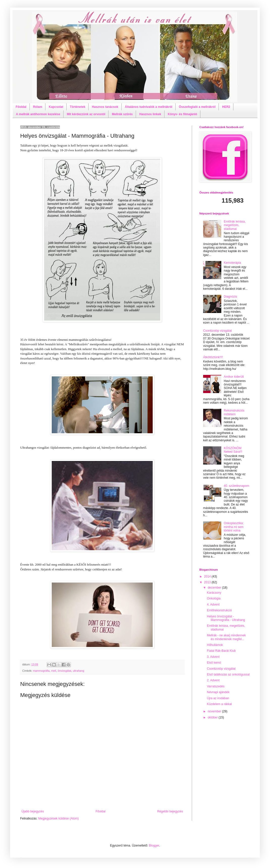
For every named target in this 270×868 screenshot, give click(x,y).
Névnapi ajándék (218, 692)
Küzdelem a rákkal (219, 704)
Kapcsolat (56, 107)
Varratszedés (216, 686)
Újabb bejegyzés (33, 811)
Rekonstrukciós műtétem (234, 412)
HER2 (226, 107)
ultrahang (78, 671)
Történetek (78, 107)
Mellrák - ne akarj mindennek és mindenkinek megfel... (226, 637)
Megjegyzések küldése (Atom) (58, 818)
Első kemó (214, 663)
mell (54, 671)
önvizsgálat (64, 671)
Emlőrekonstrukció (219, 610)
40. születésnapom (237, 486)
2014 (208, 576)
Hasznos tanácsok (105, 107)
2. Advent (213, 680)
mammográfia (41, 671)
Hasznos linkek (150, 114)
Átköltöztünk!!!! (213, 357)
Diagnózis (231, 297)
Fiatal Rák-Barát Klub (221, 651)
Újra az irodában (218, 698)
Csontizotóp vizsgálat (217, 331)
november (215, 711)
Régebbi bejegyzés (170, 811)
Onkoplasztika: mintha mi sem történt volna (234, 527)
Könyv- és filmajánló (183, 114)
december (215, 588)
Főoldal (21, 107)
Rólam (38, 107)
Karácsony (214, 593)
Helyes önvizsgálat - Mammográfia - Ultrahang (226, 618)
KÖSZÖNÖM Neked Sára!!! (233, 450)
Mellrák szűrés (122, 114)
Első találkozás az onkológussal (228, 674)
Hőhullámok (215, 645)
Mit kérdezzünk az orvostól (86, 114)
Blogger (154, 846)
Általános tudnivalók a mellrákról (149, 107)
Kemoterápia (232, 263)
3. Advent (213, 657)
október (213, 717)
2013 (208, 582)
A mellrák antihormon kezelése (38, 114)
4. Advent (213, 605)
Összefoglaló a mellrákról (197, 107)
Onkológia (214, 598)
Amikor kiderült (234, 377)
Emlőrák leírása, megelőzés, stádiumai (235, 225)
